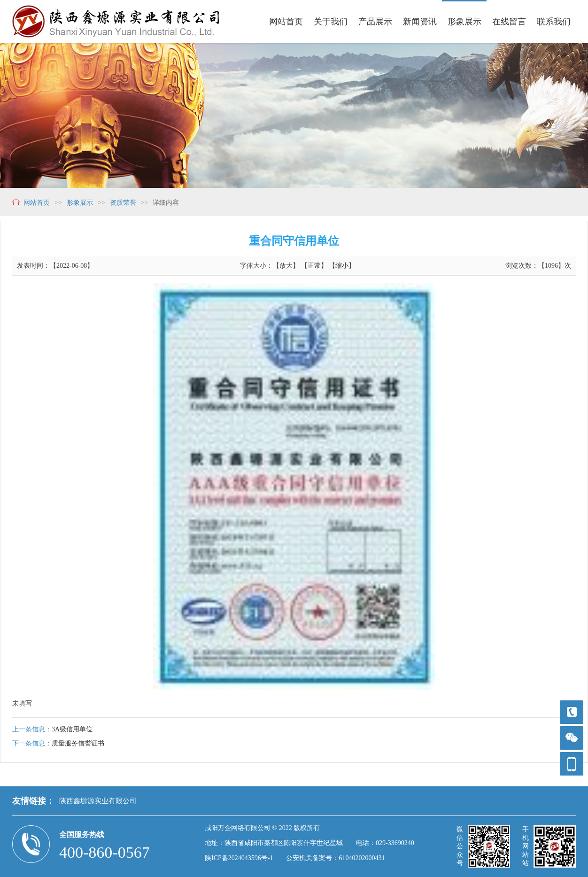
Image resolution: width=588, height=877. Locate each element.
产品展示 (375, 22)
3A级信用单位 (72, 729)
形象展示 (464, 22)
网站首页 (286, 22)
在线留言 (509, 22)
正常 (314, 266)
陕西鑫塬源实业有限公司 (98, 801)
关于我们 (331, 22)
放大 (286, 266)
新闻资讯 (420, 22)
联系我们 (554, 22)
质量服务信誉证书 (78, 743)
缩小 (342, 266)
